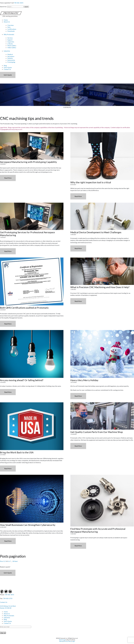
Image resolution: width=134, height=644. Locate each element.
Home (6, 20)
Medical (10, 54)
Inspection (11, 42)
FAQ (9, 27)
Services (10, 38)
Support (10, 40)
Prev (1, 561)
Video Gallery (12, 47)
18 (13, 561)
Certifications (12, 29)
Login (73, 641)
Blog (5, 65)
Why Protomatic (9, 34)
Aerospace (11, 56)
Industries (7, 51)
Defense (10, 58)
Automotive (11, 60)
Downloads (11, 31)
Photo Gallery (12, 46)
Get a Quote (8, 75)
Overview (10, 25)
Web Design (62, 640)
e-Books (10, 44)
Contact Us (7, 69)
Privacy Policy (68, 641)
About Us (7, 22)
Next (16, 561)
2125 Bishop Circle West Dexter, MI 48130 (8, 607)
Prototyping (11, 62)
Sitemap (61, 641)
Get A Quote (8, 67)
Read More (8, 178)
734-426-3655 (19, 3)
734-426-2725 (8, 598)
